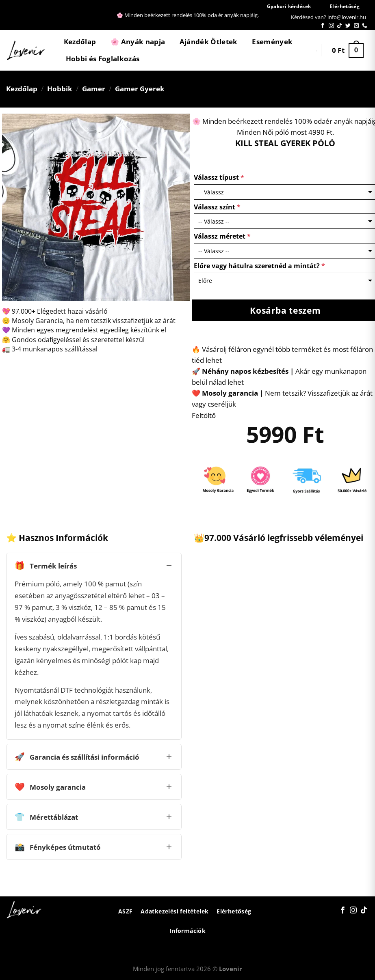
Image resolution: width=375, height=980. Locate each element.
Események (272, 42)
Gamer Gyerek (140, 89)
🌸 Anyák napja (138, 42)
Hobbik (60, 89)
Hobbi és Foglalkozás (103, 59)
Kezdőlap (80, 42)
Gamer (94, 89)
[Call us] (365, 26)
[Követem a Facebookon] (323, 26)
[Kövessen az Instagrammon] (331, 26)
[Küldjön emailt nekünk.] (357, 26)
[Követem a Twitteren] (348, 26)
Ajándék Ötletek (209, 42)
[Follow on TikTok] (339, 26)
